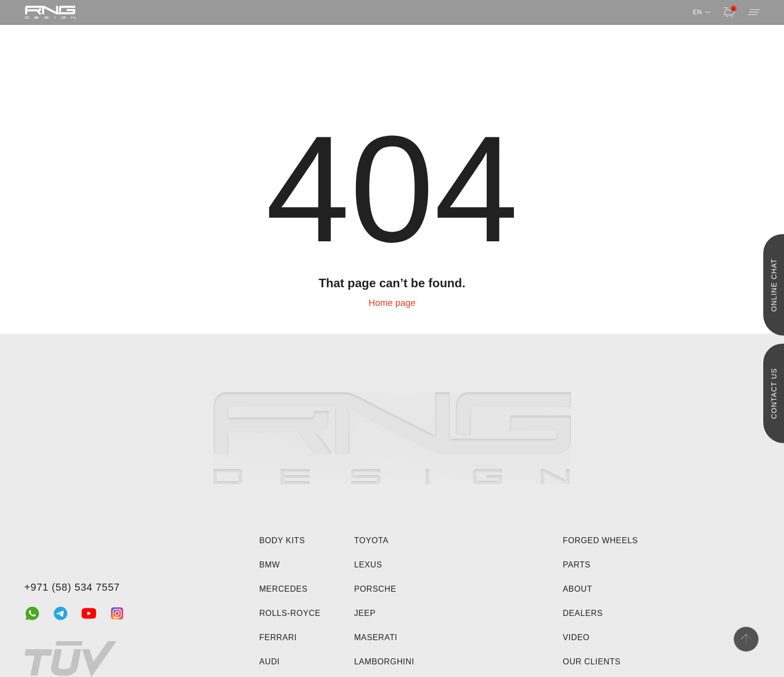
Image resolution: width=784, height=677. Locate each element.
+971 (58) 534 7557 (72, 587)
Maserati (376, 637)
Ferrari (278, 637)
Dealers (583, 613)
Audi (269, 662)
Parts (577, 565)
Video (576, 637)
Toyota (371, 540)
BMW (269, 565)
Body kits (282, 540)
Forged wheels (600, 540)
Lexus (368, 565)
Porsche (375, 589)
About (578, 589)
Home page (392, 303)
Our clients (592, 662)
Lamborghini (384, 662)
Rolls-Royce (290, 613)
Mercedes (283, 589)
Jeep (365, 613)
